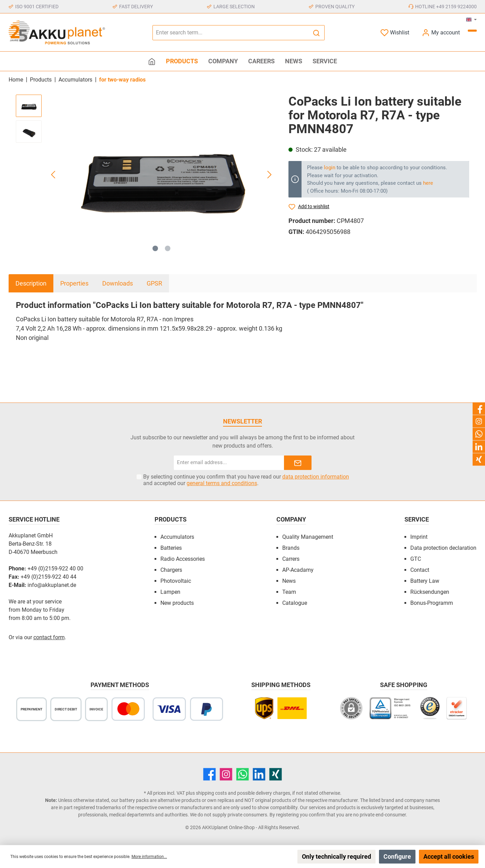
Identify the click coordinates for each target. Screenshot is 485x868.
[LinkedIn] (259, 774)
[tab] (31, 283)
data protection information (316, 477)
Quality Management (308, 537)
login (330, 168)
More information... (149, 857)
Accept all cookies (449, 856)
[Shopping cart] (472, 31)
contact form (49, 637)
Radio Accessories (183, 559)
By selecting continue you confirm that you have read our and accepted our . (246, 480)
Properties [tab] (74, 283)
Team (289, 592)
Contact (420, 570)
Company (291, 519)
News (289, 581)
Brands (291, 548)
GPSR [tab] (154, 283)
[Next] (269, 175)
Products (171, 519)
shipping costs (211, 793)
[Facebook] (209, 774)
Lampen (170, 592)
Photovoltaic (176, 581)
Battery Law (425, 581)
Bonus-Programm (432, 603)
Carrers (291, 559)
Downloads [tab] (118, 283)
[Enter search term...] (231, 33)
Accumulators (177, 537)
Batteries (171, 548)
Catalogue (295, 603)
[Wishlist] (395, 33)
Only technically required (336, 856)
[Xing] (276, 774)
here (428, 183)
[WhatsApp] (242, 774)
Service (417, 519)
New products (177, 603)
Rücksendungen (430, 592)
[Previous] (54, 175)
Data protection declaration (443, 548)
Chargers (171, 570)
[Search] (317, 33)
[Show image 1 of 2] (155, 248)
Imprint (419, 537)
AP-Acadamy (298, 570)
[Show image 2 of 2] (168, 248)
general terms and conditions (222, 483)
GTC (416, 559)
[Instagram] (226, 774)
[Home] (152, 61)
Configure (397, 856)
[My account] (441, 33)
